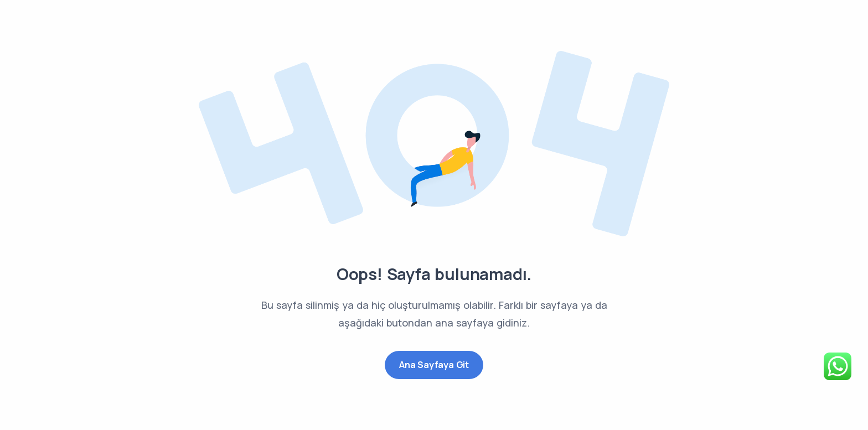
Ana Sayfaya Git (434, 365)
